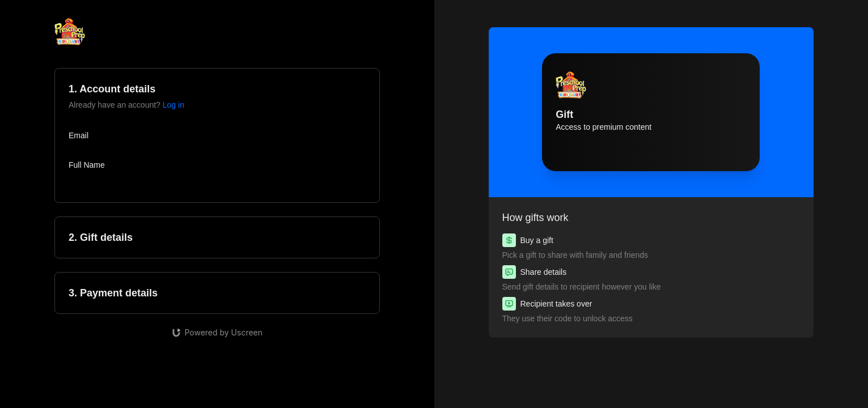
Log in (173, 105)
